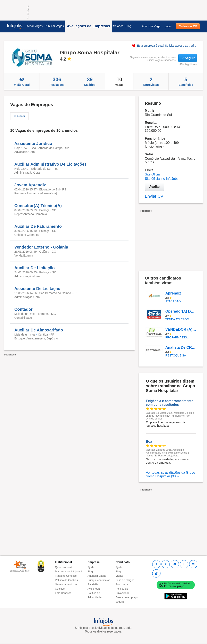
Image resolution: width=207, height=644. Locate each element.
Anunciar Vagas (97, 576)
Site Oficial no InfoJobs (162, 179)
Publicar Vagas (54, 26)
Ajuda (91, 567)
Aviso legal (94, 589)
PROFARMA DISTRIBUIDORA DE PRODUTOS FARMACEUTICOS (178, 337)
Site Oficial (153, 174)
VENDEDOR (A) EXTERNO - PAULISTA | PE (181, 329)
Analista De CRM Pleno (181, 347)
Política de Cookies (66, 580)
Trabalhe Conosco (66, 576)
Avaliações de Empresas (88, 26)
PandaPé (93, 584)
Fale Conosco (63, 593)
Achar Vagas (35, 26)
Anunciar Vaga (151, 26)
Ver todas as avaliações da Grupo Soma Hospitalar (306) (171, 474)
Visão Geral (22, 81)
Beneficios (186, 81)
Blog (128, 26)
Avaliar (155, 187)
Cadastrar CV (188, 26)
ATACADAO (173, 301)
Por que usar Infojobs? (68, 571)
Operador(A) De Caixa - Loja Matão (181, 311)
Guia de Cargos (125, 580)
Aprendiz (173, 293)
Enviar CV (154, 196)
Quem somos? (64, 567)
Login (168, 26)
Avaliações (57, 81)
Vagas (119, 81)
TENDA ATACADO (177, 319)
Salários (118, 26)
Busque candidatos (99, 580)
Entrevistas (151, 81)
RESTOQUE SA (176, 355)
